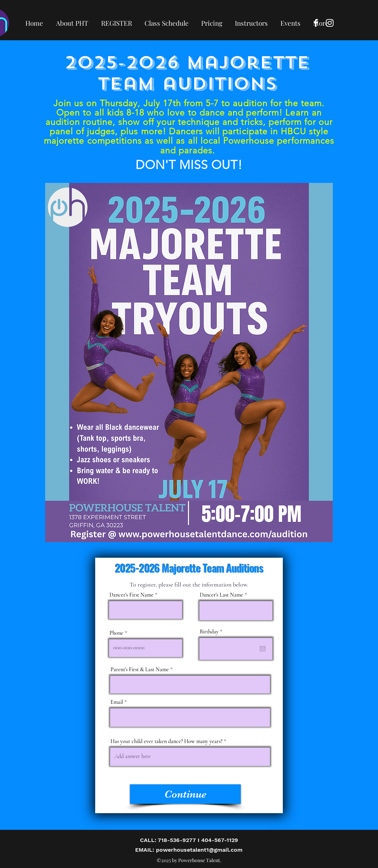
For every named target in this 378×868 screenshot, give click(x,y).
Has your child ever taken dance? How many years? (166, 741)
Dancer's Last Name (221, 595)
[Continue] (185, 794)
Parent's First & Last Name (140, 669)
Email (117, 702)
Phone (116, 633)
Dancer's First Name (132, 595)
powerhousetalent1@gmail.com (199, 850)
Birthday (212, 632)
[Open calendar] (263, 649)
